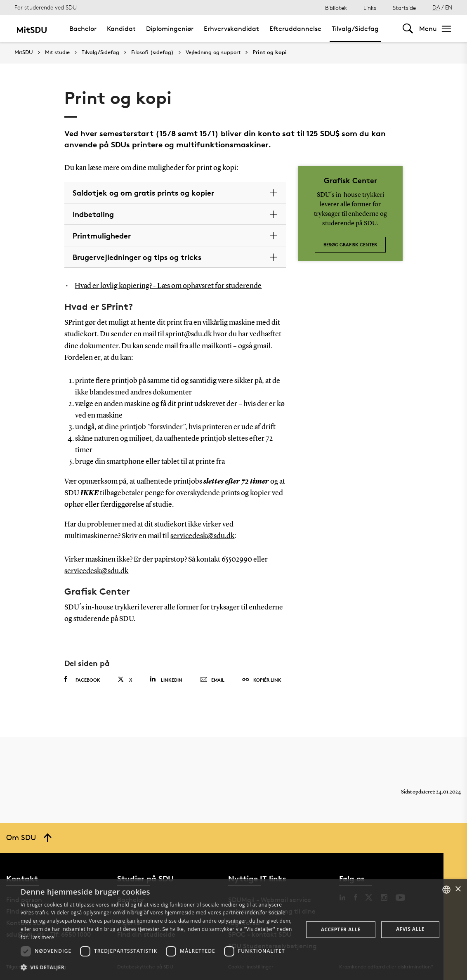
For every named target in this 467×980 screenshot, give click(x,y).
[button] (158, 968)
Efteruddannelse (295, 29)
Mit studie (57, 52)
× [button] (458, 889)
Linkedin (166, 678)
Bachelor (83, 29)
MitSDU (24, 52)
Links (370, 8)
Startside (404, 8)
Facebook (82, 678)
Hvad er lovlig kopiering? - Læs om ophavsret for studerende (168, 286)
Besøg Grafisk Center (350, 244)
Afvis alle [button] (410, 929)
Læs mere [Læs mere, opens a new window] (42, 937)
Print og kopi (270, 52)
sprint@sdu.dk (189, 334)
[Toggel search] (408, 29)
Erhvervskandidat (231, 29)
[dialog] (233, 930)
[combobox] (446, 890)
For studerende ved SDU (46, 7)
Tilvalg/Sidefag (355, 29)
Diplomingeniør (170, 29)
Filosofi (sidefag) (152, 52)
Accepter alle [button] (341, 929)
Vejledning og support (213, 52)
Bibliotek (336, 8)
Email (212, 678)
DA (436, 7)
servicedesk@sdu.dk (202, 535)
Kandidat (121, 29)
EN (449, 7)
